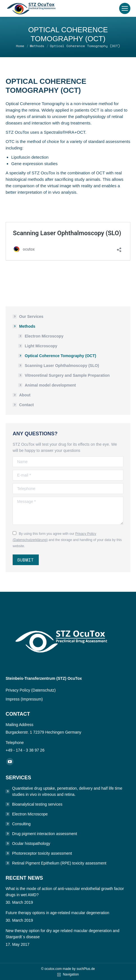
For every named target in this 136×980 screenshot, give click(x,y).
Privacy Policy (18, 690)
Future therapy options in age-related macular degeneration (57, 913)
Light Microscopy (41, 346)
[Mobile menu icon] (125, 8)
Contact (26, 405)
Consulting (21, 824)
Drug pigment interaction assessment (45, 834)
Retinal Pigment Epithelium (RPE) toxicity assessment (59, 863)
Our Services (31, 316)
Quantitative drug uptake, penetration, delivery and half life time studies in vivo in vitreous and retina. (67, 791)
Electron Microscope (30, 814)
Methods (27, 326)
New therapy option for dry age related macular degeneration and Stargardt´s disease (63, 934)
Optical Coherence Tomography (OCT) (60, 356)
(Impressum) (32, 699)
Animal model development (50, 385)
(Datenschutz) (43, 690)
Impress (13, 699)
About (25, 395)
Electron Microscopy (44, 336)
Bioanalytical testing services (37, 804)
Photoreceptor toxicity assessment (42, 853)
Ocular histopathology (31, 843)
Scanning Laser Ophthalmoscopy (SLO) (62, 366)
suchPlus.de (86, 969)
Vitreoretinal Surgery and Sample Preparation (67, 375)
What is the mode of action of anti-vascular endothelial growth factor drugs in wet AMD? (65, 892)
